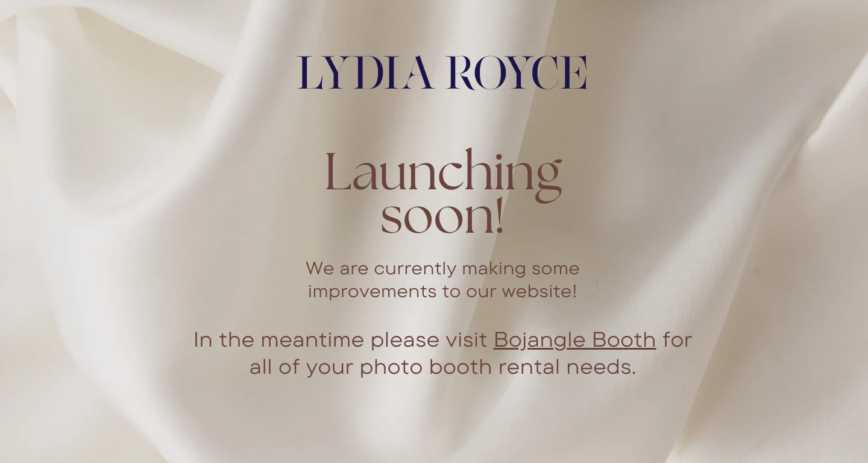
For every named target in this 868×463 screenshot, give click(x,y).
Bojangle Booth (575, 339)
